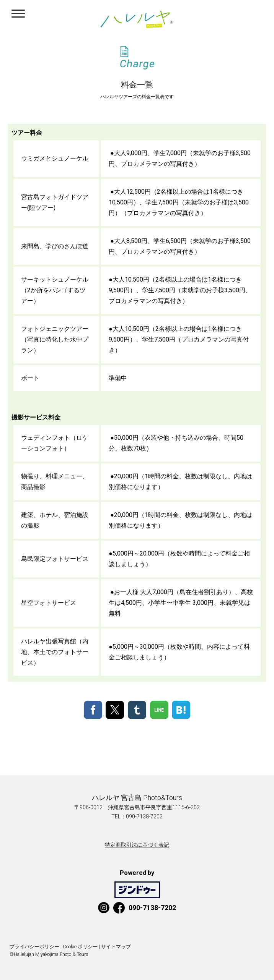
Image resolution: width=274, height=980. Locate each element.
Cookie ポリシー (80, 947)
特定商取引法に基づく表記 (137, 845)
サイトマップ (116, 947)
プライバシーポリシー (34, 947)
